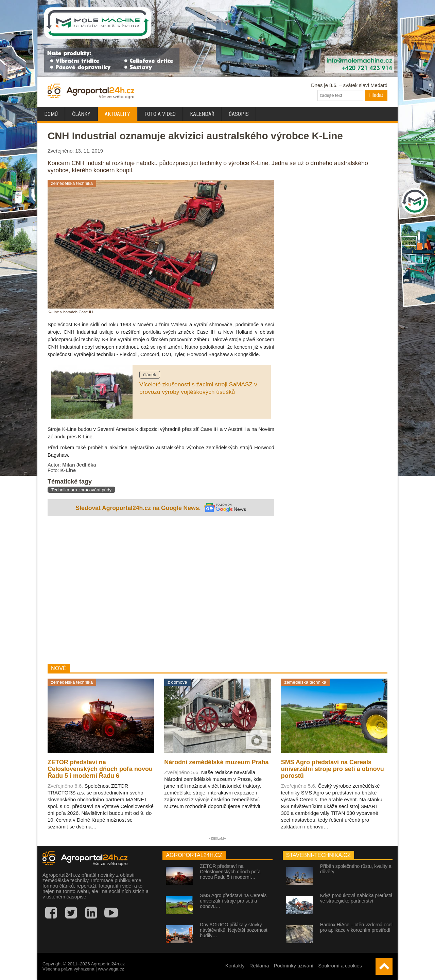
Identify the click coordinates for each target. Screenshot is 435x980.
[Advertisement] (161, 591)
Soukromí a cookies (340, 966)
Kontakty (235, 966)
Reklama (259, 966)
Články (81, 114)
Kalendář (202, 114)
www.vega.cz (111, 969)
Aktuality (117, 114)
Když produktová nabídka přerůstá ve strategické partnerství (356, 898)
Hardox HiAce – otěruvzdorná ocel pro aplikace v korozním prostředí (356, 927)
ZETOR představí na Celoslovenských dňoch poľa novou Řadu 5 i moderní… (230, 872)
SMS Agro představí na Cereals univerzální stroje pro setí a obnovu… (233, 901)
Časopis (239, 114)
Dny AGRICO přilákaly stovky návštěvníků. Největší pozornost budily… (233, 930)
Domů (51, 114)
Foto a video (160, 114)
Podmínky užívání (294, 966)
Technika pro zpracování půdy (81, 490)
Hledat (376, 95)
